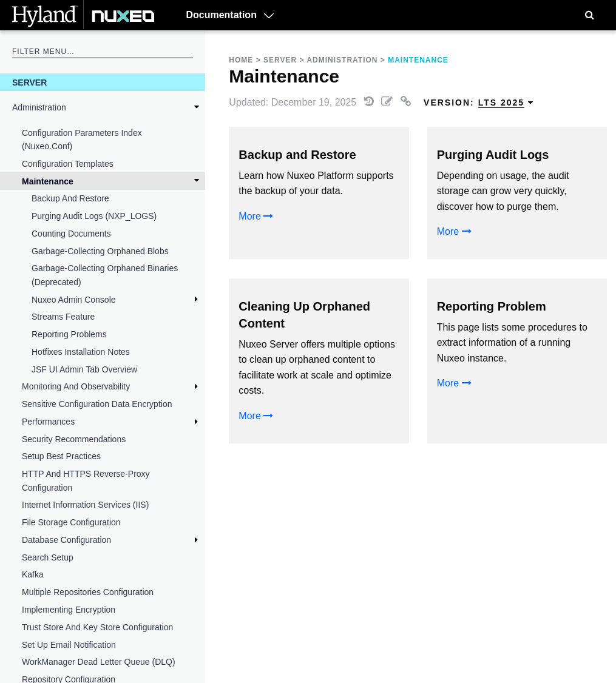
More (256, 216)
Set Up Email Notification (69, 645)
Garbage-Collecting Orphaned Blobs (100, 251)
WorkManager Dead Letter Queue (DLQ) (99, 662)
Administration (39, 107)
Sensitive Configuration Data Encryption (97, 404)
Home (241, 60)
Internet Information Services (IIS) (85, 505)
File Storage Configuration (71, 522)
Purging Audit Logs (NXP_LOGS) (94, 216)
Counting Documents (71, 234)
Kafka (33, 574)
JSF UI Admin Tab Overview (84, 369)
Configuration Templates (68, 164)
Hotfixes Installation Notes (81, 352)
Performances (48, 422)
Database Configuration (66, 540)
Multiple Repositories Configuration (88, 592)
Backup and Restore (70, 198)
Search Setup (48, 557)
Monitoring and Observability (76, 386)
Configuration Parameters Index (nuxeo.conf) (82, 140)
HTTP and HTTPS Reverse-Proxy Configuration (86, 480)
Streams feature (63, 317)
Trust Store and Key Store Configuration (97, 627)
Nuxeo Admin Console (74, 300)
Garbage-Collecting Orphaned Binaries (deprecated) (105, 275)
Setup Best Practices (61, 456)
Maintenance (48, 181)
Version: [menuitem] (479, 103)
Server (29, 82)
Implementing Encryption (69, 610)
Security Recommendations (74, 439)
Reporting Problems (69, 334)
